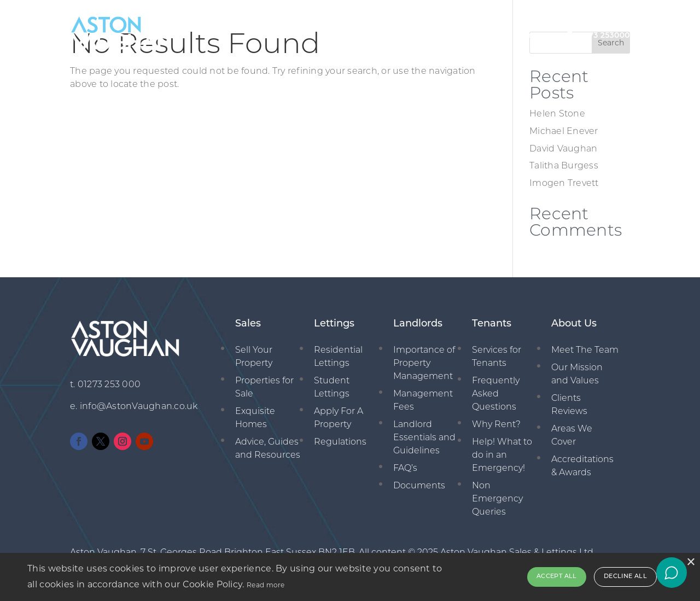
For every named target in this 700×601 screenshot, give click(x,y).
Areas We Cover (572, 436)
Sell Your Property (254, 357)
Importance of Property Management (424, 364)
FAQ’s (405, 469)
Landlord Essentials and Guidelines (424, 438)
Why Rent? (496, 425)
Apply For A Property (339, 418)
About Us (287, 35)
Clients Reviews (569, 405)
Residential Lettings (338, 357)
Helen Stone (557, 114)
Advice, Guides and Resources (268, 449)
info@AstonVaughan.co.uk (139, 407)
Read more (266, 585)
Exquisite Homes (255, 418)
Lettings (383, 35)
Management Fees (423, 401)
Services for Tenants (497, 357)
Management (446, 35)
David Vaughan (563, 149)
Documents (419, 486)
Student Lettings (332, 388)
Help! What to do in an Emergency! (502, 456)
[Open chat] (672, 573)
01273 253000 (603, 35)
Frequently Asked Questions (496, 394)
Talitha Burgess (564, 166)
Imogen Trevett (564, 184)
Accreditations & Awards (582, 466)
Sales (336, 35)
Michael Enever (564, 132)
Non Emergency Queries (497, 499)
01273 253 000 (109, 385)
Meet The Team (585, 351)
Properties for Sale (264, 388)
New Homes (518, 35)
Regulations (340, 442)
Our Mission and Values (577, 375)
